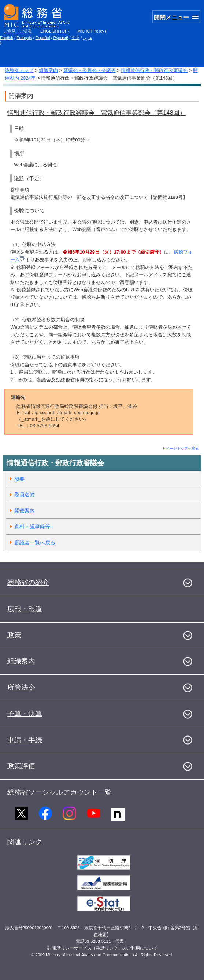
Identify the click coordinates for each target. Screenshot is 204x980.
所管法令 (21, 687)
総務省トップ (19, 70)
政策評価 (21, 766)
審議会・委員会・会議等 (90, 70)
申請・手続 (25, 740)
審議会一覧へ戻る (35, 542)
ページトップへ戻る (182, 448)
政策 (14, 635)
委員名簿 (25, 495)
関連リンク (25, 842)
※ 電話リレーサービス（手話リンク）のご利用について (102, 948)
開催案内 (25, 511)
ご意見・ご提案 (18, 31)
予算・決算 (25, 714)
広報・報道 (25, 609)
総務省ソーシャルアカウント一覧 (60, 792)
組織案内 (48, 70)
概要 (19, 479)
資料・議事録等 (32, 526)
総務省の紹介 (28, 582)
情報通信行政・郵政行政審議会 (154, 70)
